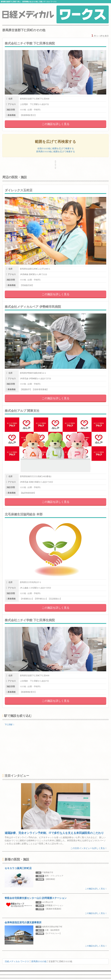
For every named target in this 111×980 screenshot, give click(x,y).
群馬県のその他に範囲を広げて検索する (56, 152)
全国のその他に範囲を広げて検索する (56, 148)
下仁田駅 (9, 725)
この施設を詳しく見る (56, 124)
